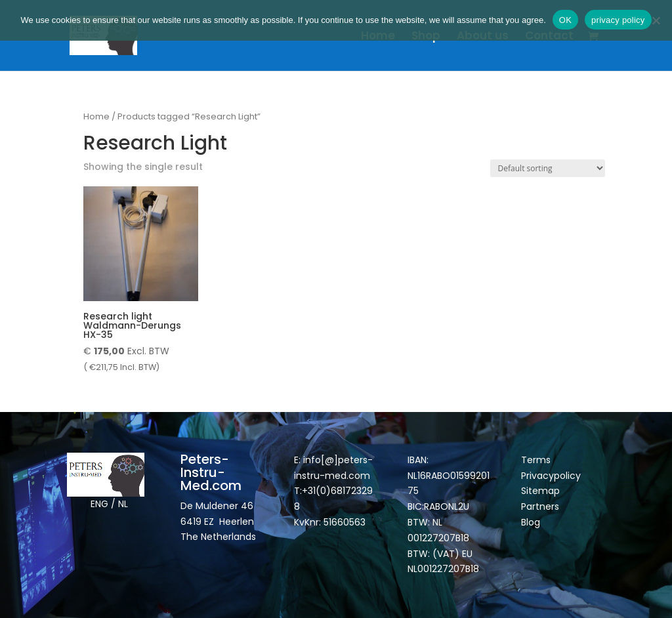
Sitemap (542, 491)
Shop (426, 37)
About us (483, 37)
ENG (99, 504)
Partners (540, 506)
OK (565, 20)
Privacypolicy (551, 476)
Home (378, 37)
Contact (549, 37)
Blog (531, 522)
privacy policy (618, 20)
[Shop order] (548, 168)
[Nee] (656, 20)
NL (123, 504)
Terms (536, 460)
